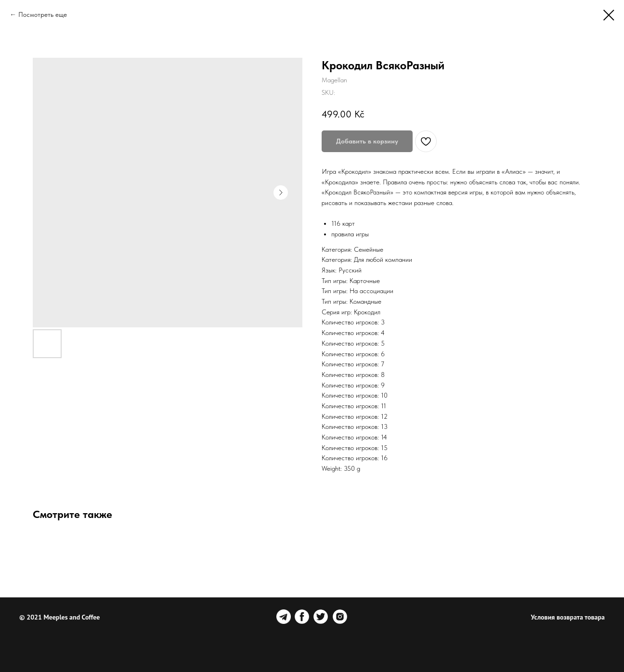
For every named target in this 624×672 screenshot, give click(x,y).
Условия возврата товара (568, 617)
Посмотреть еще (43, 14)
